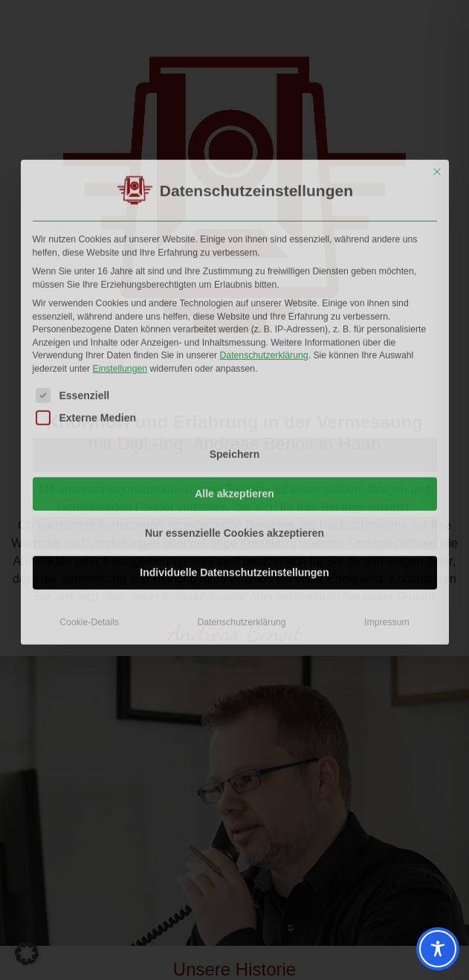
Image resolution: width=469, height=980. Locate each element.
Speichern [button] (235, 351)
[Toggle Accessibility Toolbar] (438, 949)
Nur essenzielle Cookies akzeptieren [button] (234, 430)
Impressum (387, 519)
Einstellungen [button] (120, 265)
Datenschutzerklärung (263, 252)
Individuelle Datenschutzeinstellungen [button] (234, 469)
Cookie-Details (89, 519)
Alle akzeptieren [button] (234, 390)
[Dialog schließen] (437, 68)
